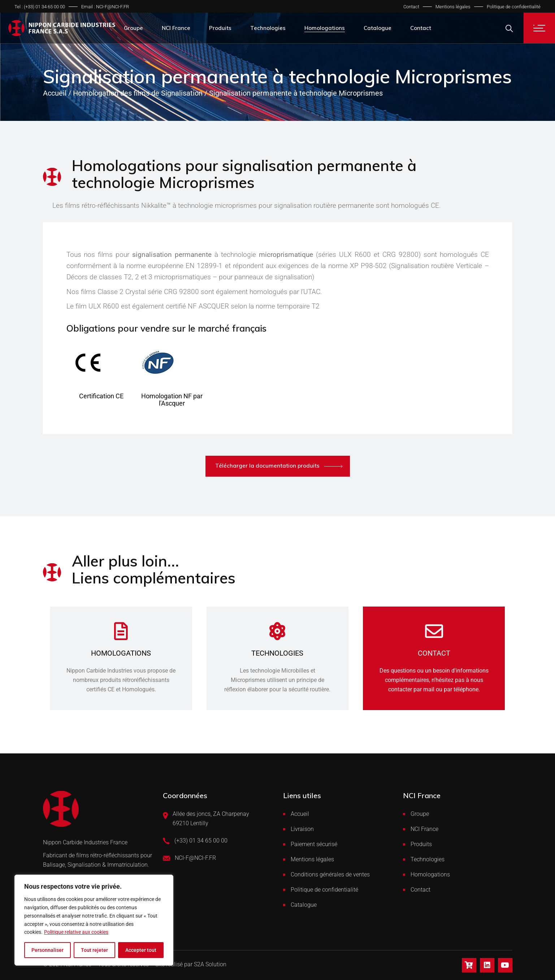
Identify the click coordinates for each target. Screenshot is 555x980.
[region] (94, 920)
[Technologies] (277, 631)
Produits (421, 844)
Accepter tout (141, 950)
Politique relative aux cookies (76, 932)
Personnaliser (47, 950)
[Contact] (434, 631)
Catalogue (304, 905)
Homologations (121, 653)
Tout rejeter (94, 950)
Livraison (302, 829)
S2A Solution (210, 964)
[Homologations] (121, 631)
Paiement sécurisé (314, 844)
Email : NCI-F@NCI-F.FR (105, 7)
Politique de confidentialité (514, 7)
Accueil (300, 814)
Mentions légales (453, 7)
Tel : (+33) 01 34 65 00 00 (40, 7)
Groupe (420, 814)
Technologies (277, 653)
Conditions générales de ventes (330, 874)
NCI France (424, 829)
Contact (411, 7)
